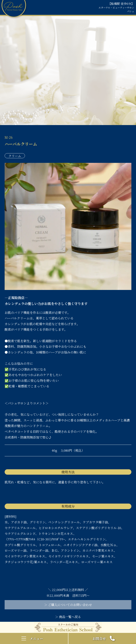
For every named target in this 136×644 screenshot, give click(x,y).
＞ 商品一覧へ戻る (68, 617)
